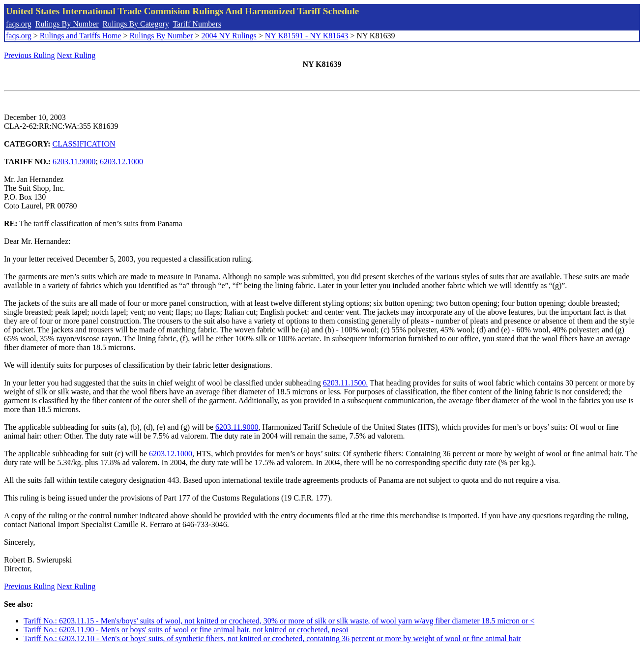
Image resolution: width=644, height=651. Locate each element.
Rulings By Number (67, 24)
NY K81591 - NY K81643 (307, 36)
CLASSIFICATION (84, 144)
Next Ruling (76, 55)
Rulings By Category (136, 24)
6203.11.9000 (74, 162)
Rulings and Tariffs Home (81, 36)
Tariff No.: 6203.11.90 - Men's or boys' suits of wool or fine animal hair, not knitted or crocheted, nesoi (186, 630)
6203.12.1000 (121, 162)
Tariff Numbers (197, 24)
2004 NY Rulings (229, 36)
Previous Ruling (29, 55)
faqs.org (19, 24)
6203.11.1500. (345, 383)
